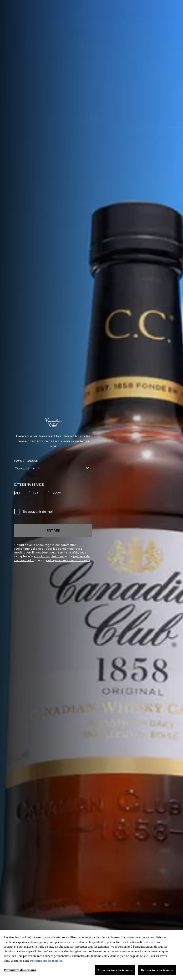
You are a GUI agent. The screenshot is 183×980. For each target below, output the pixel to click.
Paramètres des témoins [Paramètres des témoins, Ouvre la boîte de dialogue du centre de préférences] (20, 970)
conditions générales (49, 556)
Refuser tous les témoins (157, 970)
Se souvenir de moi (33, 512)
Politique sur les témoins (46, 961)
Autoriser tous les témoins (115, 970)
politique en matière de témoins (68, 560)
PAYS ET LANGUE (26, 461)
